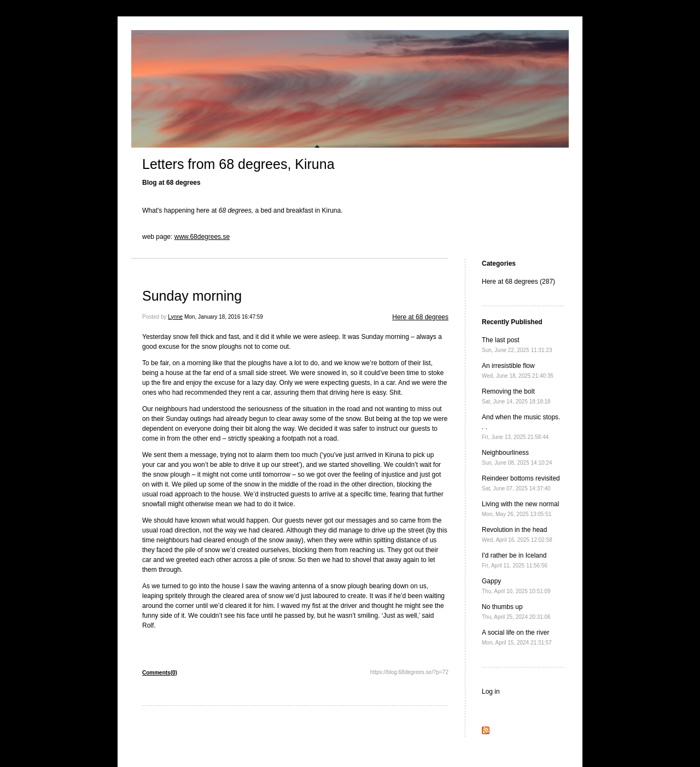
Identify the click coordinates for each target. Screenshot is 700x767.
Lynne (175, 317)
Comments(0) (160, 673)
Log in (491, 692)
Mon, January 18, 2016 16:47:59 (224, 317)
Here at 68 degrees (420, 317)
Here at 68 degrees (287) (518, 282)
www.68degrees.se (202, 237)
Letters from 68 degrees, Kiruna (238, 164)
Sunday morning (192, 296)
